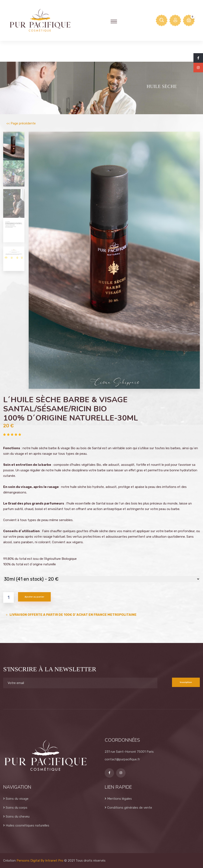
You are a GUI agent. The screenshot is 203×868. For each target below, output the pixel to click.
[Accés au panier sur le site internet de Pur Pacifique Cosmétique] (189, 20)
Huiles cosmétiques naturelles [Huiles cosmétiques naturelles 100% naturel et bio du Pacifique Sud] (26, 825)
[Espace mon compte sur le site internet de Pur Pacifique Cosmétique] (175, 20)
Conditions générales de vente (128, 808)
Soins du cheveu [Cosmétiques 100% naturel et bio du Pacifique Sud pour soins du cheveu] (16, 817)
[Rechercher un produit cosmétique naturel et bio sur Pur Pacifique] (162, 20)
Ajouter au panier (34, 597)
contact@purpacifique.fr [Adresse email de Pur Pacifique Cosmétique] (122, 759)
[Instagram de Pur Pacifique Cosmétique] (198, 68)
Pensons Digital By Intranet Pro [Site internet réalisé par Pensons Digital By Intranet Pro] (40, 861)
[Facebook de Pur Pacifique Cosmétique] (198, 58)
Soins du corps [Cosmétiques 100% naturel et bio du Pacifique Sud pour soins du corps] (15, 808)
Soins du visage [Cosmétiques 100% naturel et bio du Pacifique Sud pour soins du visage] (16, 799)
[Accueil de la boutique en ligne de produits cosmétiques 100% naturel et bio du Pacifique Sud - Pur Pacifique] (40, 20)
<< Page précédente (21, 123)
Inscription (186, 682)
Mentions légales (118, 799)
